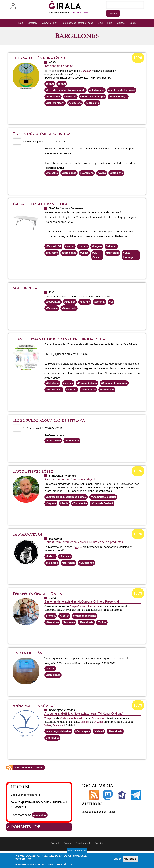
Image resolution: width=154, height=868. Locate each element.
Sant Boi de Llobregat (61, 98)
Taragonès (54, 753)
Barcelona (54, 111)
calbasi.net (102, 827)
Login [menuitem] (133, 23)
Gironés (74, 401)
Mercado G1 (55, 255)
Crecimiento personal (119, 394)
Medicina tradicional (73, 733)
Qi (116, 312)
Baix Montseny (111, 104)
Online (82, 619)
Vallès (106, 182)
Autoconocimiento (88, 629)
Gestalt (66, 629)
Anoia (66, 516)
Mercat (72, 255)
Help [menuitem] (110, 23)
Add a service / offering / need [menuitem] (77, 23)
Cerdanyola (86, 746)
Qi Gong (99, 736)
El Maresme (101, 91)
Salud (51, 84)
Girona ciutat (55, 401)
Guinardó (53, 576)
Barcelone (132, 104)
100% (138, 58)
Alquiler (116, 255)
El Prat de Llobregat (60, 104)
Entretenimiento (90, 394)
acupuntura (54, 312)
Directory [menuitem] (32, 23)
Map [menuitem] (21, 23)
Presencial (95, 619)
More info (69, 865)
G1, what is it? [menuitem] (49, 23)
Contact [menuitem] (121, 23)
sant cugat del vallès (60, 746)
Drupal (115, 827)
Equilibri (72, 312)
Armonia (104, 312)
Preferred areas (54, 176)
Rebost (52, 569)
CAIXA (51, 682)
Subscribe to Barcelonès (30, 783)
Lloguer (101, 255)
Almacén (67, 569)
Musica (70, 394)
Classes (85, 736)
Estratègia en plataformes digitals (68, 509)
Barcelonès (87, 98)
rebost (79, 559)
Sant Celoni (92, 401)
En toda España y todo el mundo (68, 91)
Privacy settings (77, 851)
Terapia (74, 619)
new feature (41, 831)
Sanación (86, 71)
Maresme (106, 98)
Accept (116, 860)
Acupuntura (101, 733)
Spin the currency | (68, 13)
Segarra (52, 516)
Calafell (103, 746)
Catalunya (121, 182)
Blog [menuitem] (100, 23)
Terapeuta (50, 733)
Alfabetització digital (108, 509)
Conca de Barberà (106, 516)
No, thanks (130, 860)
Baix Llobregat (87, 104)
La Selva (99, 264)
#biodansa (54, 394)
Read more (85, 122)
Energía (88, 312)
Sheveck (87, 827)
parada (86, 255)
